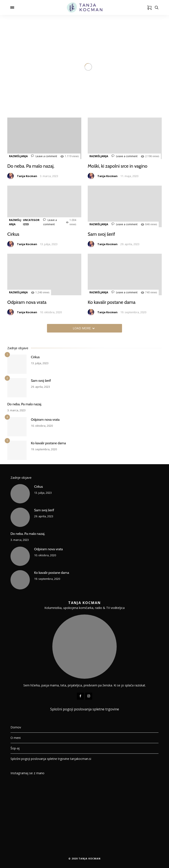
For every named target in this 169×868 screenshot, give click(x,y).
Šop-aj (15, 748)
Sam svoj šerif (101, 234)
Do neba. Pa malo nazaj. (31, 166)
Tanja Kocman (27, 176)
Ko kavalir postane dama (112, 302)
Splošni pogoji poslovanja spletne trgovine (85, 709)
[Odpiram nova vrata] (17, 427)
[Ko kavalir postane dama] (17, 450)
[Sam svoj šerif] (17, 388)
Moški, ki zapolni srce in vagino (118, 166)
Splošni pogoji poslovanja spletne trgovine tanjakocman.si (51, 759)
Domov (16, 727)
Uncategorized (31, 222)
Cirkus (13, 234)
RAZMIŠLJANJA (18, 156)
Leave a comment (44, 156)
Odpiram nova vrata (27, 302)
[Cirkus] (17, 364)
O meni (16, 738)
